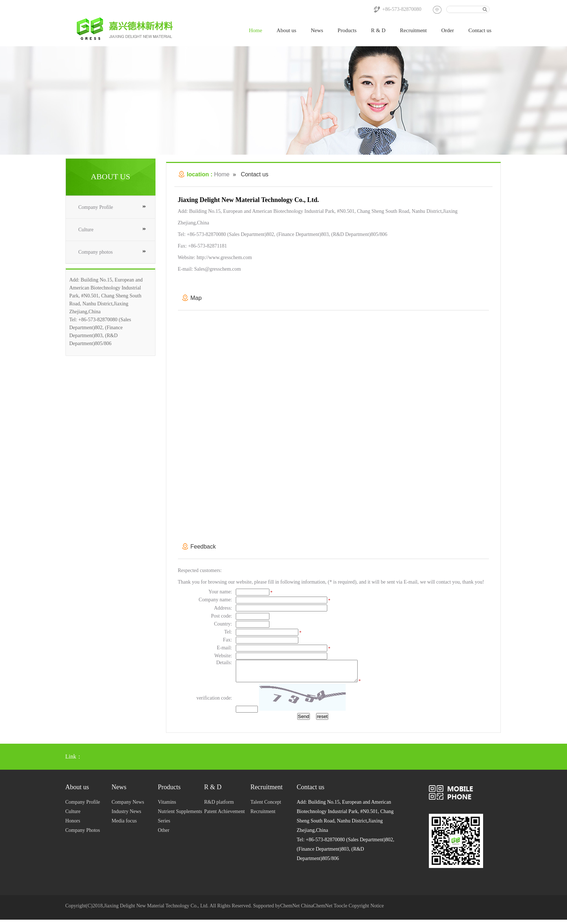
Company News (128, 806)
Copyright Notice (366, 910)
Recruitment (413, 30)
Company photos (96, 252)
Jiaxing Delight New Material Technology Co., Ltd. (156, 910)
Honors (73, 825)
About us (287, 30)
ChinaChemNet (317, 910)
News (317, 30)
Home (255, 30)
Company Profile (96, 207)
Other (164, 835)
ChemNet (290, 910)
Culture (86, 230)
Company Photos (83, 835)
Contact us (480, 30)
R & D (378, 30)
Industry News (127, 816)
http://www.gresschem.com (224, 257)
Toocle (341, 910)
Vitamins (167, 806)
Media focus (124, 825)
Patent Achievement (225, 816)
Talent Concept (266, 806)
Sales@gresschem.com (218, 269)
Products (347, 30)
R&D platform (219, 806)
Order (447, 30)
